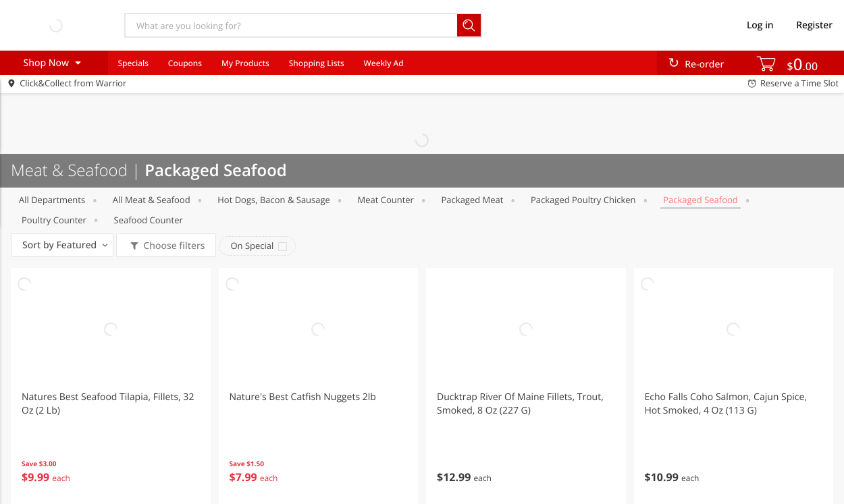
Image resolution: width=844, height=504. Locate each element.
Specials (133, 63)
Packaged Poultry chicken (583, 200)
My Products (245, 63)
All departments (52, 200)
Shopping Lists (317, 63)
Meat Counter (385, 200)
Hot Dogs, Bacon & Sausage (274, 200)
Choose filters (173, 246)
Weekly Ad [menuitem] (384, 63)
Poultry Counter (54, 220)
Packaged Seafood (701, 200)
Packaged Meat (473, 200)
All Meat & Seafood (152, 200)
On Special (252, 246)
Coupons (185, 63)
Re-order (704, 64)
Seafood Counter (149, 220)
